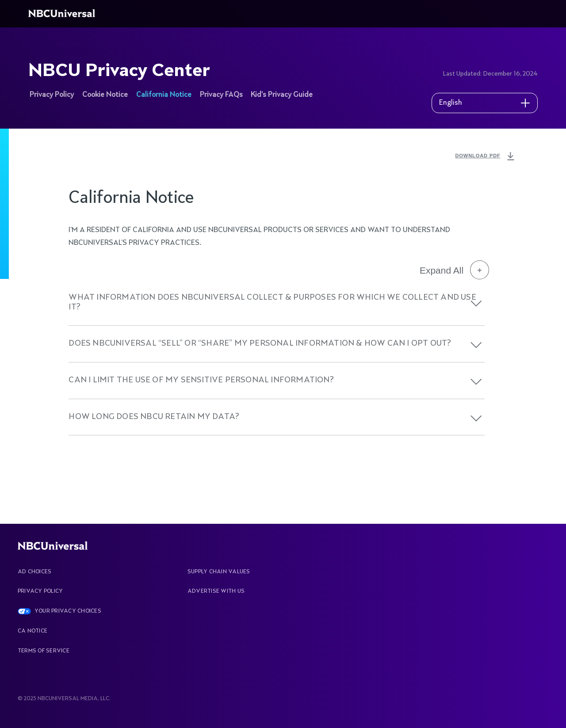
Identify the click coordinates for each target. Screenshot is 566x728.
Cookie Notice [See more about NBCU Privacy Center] (105, 95)
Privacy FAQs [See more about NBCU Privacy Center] (221, 95)
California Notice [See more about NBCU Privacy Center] (164, 95)
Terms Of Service (44, 651)
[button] (476, 303)
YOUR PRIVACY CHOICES (68, 611)
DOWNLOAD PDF (486, 156)
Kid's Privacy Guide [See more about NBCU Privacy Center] (282, 95)
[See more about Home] (63, 14)
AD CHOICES (34, 572)
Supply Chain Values (219, 572)
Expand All (454, 270)
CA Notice (33, 631)
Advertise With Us (216, 591)
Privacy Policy (40, 591)
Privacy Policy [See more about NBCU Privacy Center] (52, 95)
